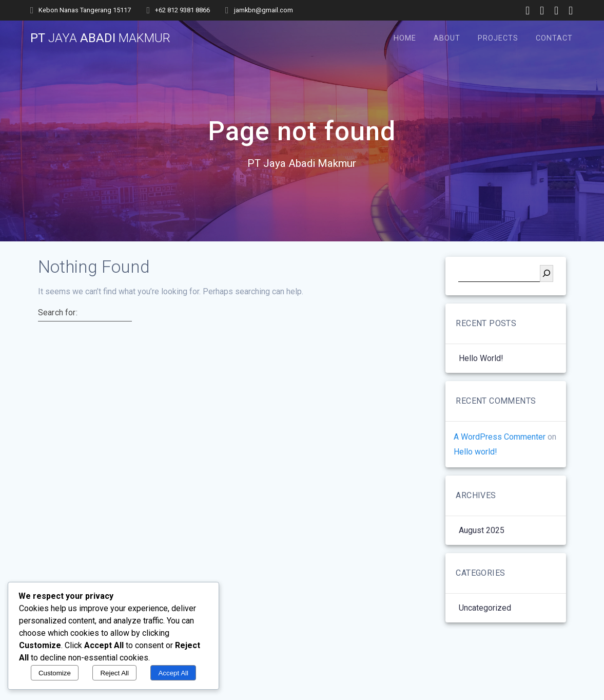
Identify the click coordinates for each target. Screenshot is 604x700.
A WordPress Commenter (500, 437)
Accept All (173, 673)
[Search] (547, 273)
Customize (55, 673)
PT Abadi (100, 38)
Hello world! (481, 358)
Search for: (58, 312)
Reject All (114, 673)
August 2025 (482, 530)
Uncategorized (485, 608)
